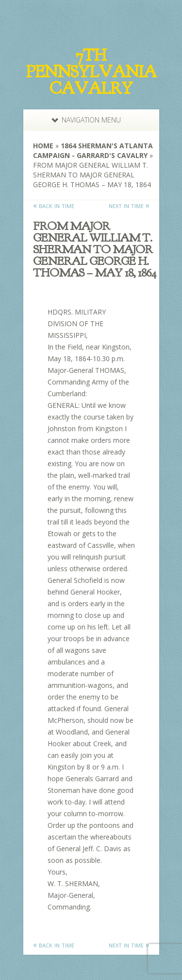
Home (43, 146)
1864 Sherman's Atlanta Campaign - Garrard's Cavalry (93, 150)
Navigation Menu (86, 120)
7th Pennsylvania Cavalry (91, 72)
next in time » (129, 205)
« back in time (54, 205)
